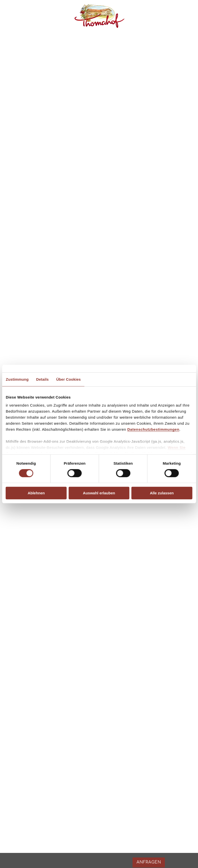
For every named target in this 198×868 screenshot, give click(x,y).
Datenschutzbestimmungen (153, 429)
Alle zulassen (162, 493)
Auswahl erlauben (99, 493)
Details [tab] (42, 379)
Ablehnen (36, 493)
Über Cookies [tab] (69, 379)
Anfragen (169, 698)
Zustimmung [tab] (17, 379)
